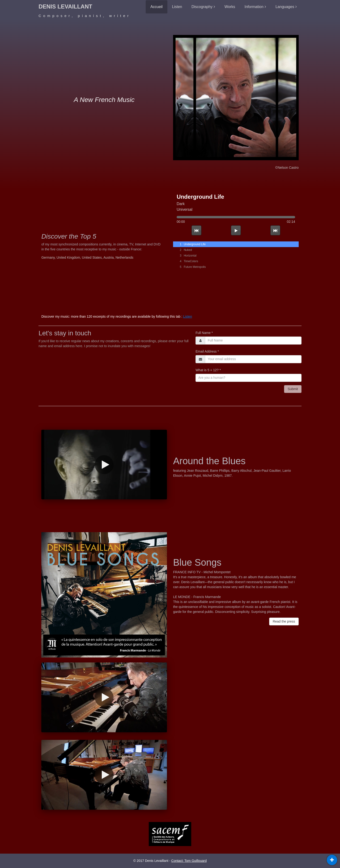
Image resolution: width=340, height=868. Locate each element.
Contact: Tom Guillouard (189, 861)
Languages (285, 7)
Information (254, 7)
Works (230, 7)
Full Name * (204, 333)
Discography (202, 7)
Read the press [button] (284, 621)
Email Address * (207, 351)
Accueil (157, 7)
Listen (177, 7)
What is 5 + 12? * (208, 370)
